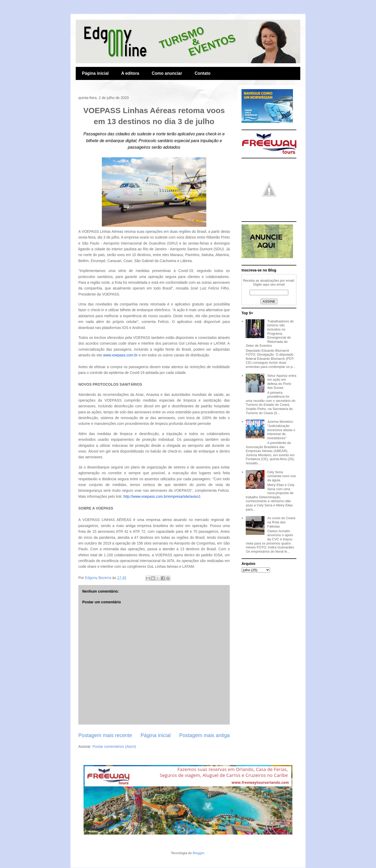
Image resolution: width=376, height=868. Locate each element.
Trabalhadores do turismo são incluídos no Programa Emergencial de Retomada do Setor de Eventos (270, 334)
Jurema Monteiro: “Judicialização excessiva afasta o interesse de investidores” (281, 430)
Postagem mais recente (105, 735)
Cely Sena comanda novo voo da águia (281, 476)
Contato (202, 73)
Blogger (198, 853)
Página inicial (95, 73)
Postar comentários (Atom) (114, 747)
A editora (130, 73)
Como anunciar (167, 73)
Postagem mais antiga (204, 735)
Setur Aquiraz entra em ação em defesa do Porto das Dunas (282, 382)
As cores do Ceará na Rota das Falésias (281, 522)
